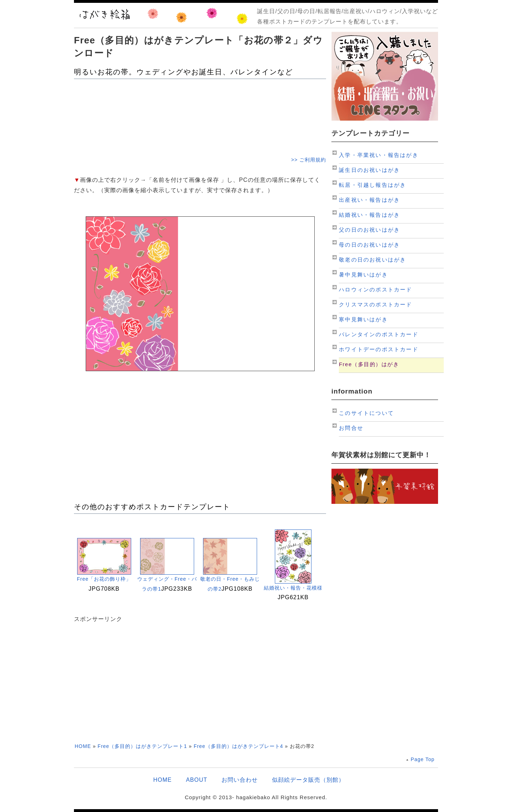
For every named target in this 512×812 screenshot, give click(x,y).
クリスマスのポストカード (375, 304)
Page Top (423, 759)
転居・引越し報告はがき (372, 185)
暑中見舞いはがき (363, 275)
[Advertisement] (200, 117)
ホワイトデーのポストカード (379, 349)
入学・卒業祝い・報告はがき (379, 155)
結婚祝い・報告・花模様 (293, 588)
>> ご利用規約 (309, 160)
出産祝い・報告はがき (369, 200)
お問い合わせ (240, 780)
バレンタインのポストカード (379, 334)
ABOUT (197, 780)
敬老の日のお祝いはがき (372, 260)
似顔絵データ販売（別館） (308, 780)
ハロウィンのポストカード (375, 289)
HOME (83, 746)
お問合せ (351, 428)
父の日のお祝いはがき (369, 230)
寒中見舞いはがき (363, 319)
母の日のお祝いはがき (369, 245)
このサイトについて (366, 413)
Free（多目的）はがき (369, 364)
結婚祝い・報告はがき (369, 215)
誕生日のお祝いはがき (369, 170)
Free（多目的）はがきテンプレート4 (239, 746)
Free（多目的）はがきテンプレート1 (143, 746)
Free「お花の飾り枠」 (104, 579)
